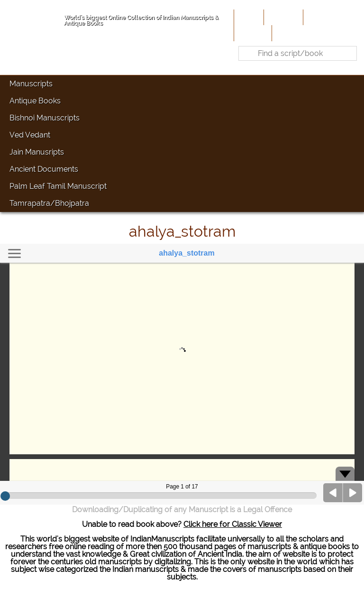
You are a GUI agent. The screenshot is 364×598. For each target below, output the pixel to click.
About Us (282, 17)
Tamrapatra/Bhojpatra (49, 203)
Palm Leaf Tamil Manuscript (58, 186)
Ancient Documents (44, 169)
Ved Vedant (30, 135)
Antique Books (35, 101)
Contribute (324, 17)
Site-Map (252, 33)
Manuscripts (31, 84)
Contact (288, 33)
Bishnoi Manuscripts (45, 118)
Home (248, 17)
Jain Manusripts (37, 152)
